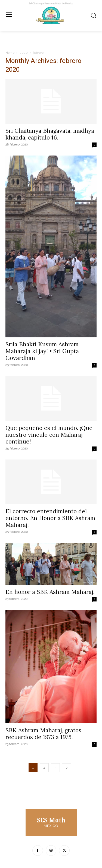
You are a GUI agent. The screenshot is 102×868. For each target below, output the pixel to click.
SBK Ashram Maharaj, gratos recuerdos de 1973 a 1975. (43, 734)
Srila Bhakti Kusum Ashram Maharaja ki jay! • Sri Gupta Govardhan (42, 351)
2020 (24, 53)
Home (10, 53)
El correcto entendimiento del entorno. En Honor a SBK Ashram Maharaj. (50, 518)
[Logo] (51, 822)
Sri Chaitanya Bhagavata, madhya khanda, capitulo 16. (50, 134)
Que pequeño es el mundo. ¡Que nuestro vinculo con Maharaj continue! (49, 435)
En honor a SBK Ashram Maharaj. (50, 592)
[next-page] (67, 768)
